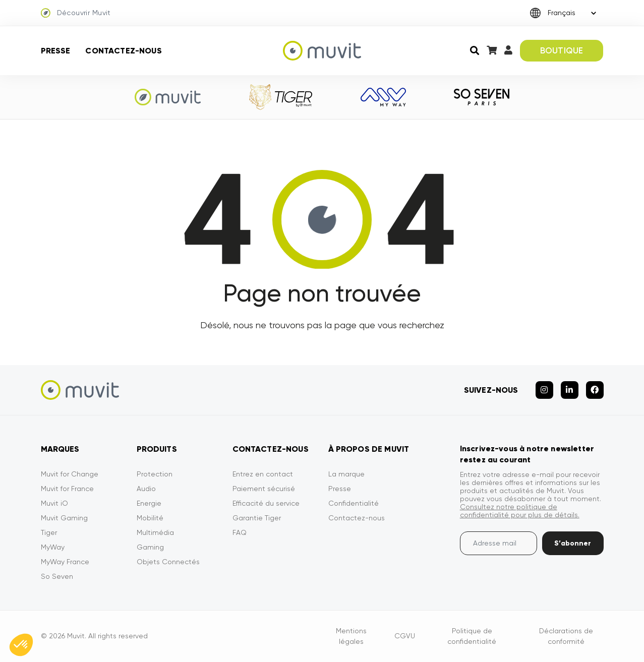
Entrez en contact (263, 474)
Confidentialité (354, 503)
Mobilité (150, 518)
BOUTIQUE (562, 50)
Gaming (150, 547)
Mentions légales (351, 636)
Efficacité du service (266, 503)
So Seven (57, 576)
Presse (56, 51)
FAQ (240, 532)
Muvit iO (54, 503)
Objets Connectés (168, 562)
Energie (149, 503)
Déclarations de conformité (566, 636)
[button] (21, 645)
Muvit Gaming (64, 518)
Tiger (49, 532)
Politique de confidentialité (472, 636)
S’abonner (573, 543)
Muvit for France (67, 489)
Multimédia (155, 532)
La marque (346, 474)
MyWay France (65, 562)
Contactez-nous (123, 51)
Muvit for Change (70, 474)
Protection (155, 474)
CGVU (405, 636)
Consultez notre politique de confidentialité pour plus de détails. (520, 511)
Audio (146, 489)
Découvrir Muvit (76, 13)
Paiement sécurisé (264, 489)
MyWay (53, 547)
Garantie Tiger (257, 518)
